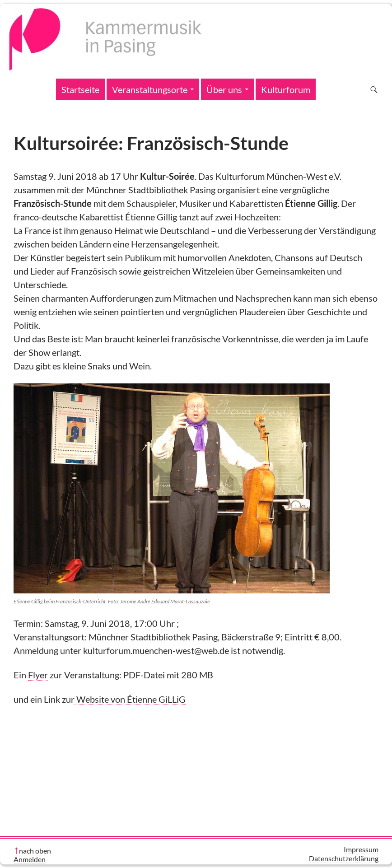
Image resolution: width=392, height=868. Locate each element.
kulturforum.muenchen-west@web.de (156, 650)
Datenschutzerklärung (344, 858)
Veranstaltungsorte (150, 89)
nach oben (35, 851)
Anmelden (30, 859)
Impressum (361, 849)
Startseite (80, 89)
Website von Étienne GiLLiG (130, 699)
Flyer (38, 675)
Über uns (224, 89)
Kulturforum (286, 89)
